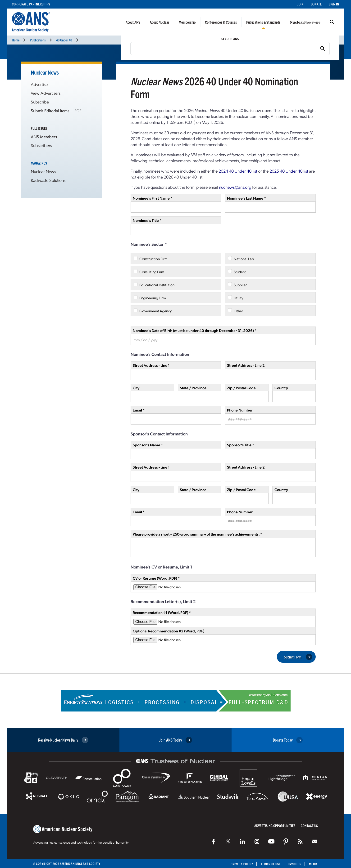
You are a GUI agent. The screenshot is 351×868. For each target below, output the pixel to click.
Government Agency (155, 311)
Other (238, 311)
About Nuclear (160, 22)
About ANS (133, 22)
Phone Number (240, 410)
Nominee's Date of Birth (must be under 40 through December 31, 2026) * (195, 330)
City (136, 388)
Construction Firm (153, 259)
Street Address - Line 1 (151, 365)
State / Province (193, 388)
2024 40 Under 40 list (238, 171)
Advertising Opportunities (275, 825)
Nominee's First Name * (153, 198)
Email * (139, 410)
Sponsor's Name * (148, 445)
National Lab (244, 259)
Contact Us (309, 825)
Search (332, 22)
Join (300, 4)
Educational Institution (157, 285)
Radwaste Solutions (48, 180)
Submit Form (298, 657)
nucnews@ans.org (235, 187)
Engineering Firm (153, 298)
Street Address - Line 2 (246, 365)
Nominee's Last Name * (246, 198)
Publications (38, 40)
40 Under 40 (64, 40)
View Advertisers (46, 93)
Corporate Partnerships (31, 4)
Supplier (240, 285)
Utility (238, 298)
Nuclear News (45, 72)
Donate (316, 4)
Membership (187, 22)
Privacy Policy (242, 864)
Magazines (39, 163)
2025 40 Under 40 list (289, 171)
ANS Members (44, 136)
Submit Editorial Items (50, 110)
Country (281, 388)
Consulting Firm (152, 272)
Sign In (334, 4)
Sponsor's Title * (241, 445)
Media (313, 864)
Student (240, 272)
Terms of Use (271, 864)
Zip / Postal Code (241, 388)
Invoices (295, 864)
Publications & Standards (263, 22)
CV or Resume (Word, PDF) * (156, 578)
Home (16, 40)
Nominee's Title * (147, 220)
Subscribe (40, 102)
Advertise (39, 84)
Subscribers (41, 145)
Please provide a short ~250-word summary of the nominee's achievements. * (197, 534)
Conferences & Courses (221, 22)
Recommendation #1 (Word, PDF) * (162, 612)
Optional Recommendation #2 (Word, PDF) (169, 631)
